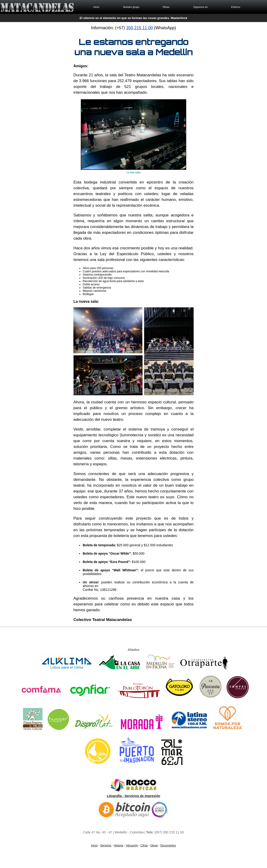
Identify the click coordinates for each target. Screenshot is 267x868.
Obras (166, 7)
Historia (119, 845)
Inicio (96, 7)
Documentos (168, 845)
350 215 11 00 (139, 28)
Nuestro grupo (131, 7)
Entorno (236, 7)
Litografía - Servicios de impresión (133, 796)
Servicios (106, 845)
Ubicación (132, 845)
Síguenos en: (201, 7)
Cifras (144, 845)
